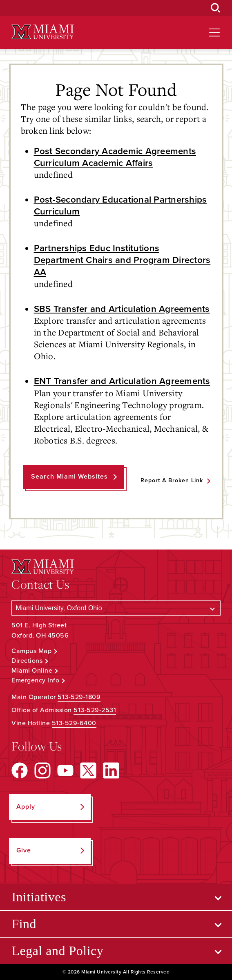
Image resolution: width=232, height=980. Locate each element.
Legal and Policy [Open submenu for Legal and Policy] (57, 951)
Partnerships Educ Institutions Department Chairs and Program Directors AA (122, 260)
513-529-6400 (74, 723)
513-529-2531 (95, 710)
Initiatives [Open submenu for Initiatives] (39, 897)
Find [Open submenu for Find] (24, 924)
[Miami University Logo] (42, 32)
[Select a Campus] (116, 608)
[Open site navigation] (214, 33)
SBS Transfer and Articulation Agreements (122, 309)
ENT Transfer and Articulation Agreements (122, 381)
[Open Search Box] (216, 8)
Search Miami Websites (69, 477)
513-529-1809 (79, 697)
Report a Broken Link (172, 480)
